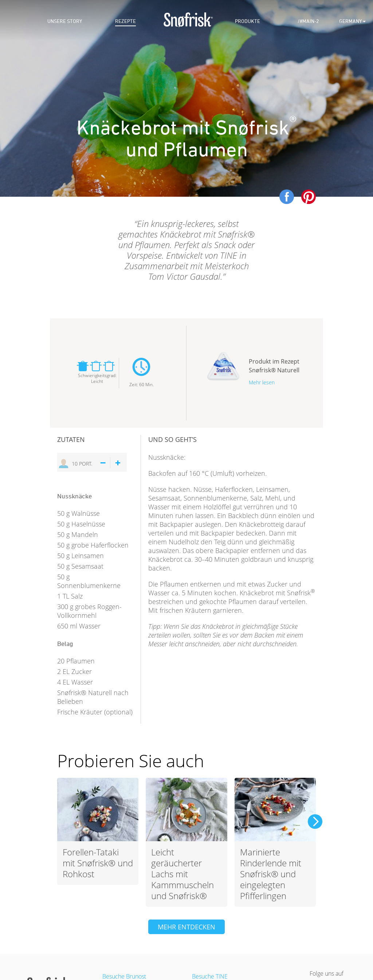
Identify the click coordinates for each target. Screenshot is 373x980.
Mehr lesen (262, 382)
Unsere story (65, 21)
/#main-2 (308, 21)
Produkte (248, 21)
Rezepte (125, 21)
